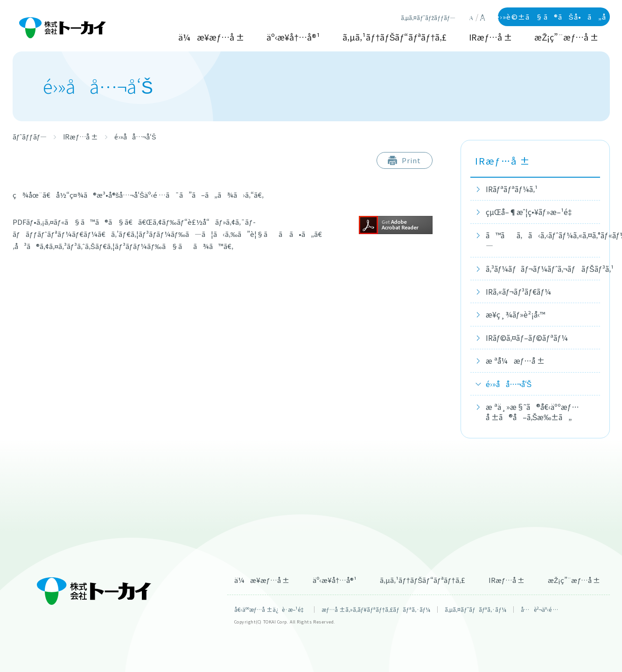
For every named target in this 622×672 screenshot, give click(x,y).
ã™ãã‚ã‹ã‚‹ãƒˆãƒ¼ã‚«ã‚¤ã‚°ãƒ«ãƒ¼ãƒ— (542, 240)
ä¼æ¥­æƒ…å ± (211, 38)
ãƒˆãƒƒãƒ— (30, 137)
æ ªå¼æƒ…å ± (515, 360)
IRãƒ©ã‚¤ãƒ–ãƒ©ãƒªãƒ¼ (527, 338)
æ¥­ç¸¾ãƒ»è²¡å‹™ (516, 314)
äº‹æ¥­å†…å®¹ (293, 38)
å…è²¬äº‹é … (539, 609)
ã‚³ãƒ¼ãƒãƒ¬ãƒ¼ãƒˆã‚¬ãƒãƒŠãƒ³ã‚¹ (542, 269)
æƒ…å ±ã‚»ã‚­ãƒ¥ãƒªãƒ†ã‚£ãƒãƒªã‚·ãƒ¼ (376, 609)
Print (411, 160)
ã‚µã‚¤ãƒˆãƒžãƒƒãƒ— (428, 18)
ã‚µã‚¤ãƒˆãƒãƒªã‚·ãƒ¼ (475, 609)
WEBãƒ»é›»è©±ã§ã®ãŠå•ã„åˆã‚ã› (554, 17)
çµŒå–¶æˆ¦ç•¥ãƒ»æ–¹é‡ (531, 212)
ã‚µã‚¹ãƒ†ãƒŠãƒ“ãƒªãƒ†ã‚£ (395, 38)
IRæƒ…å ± (490, 38)
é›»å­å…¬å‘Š (509, 384)
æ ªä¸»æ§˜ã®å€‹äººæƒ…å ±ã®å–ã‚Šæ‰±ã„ (532, 412)
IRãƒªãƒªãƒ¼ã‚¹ (512, 189)
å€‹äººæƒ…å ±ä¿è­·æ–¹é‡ (271, 609)
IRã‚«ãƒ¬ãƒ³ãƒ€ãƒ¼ (519, 291)
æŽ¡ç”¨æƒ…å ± (566, 38)
